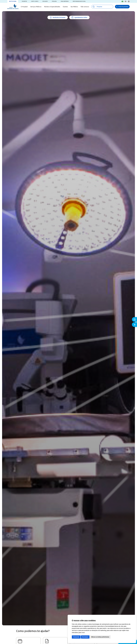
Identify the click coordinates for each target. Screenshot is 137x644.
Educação (45, 1)
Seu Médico (74, 7)
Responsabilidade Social (79, 1)
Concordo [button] (76, 637)
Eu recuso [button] (85, 637)
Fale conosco (85, 7)
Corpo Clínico (35, 1)
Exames (65, 7)
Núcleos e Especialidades (52, 7)
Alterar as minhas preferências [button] (100, 637)
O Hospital (24, 7)
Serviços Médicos (36, 7)
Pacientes (24, 1)
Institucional (13, 1)
